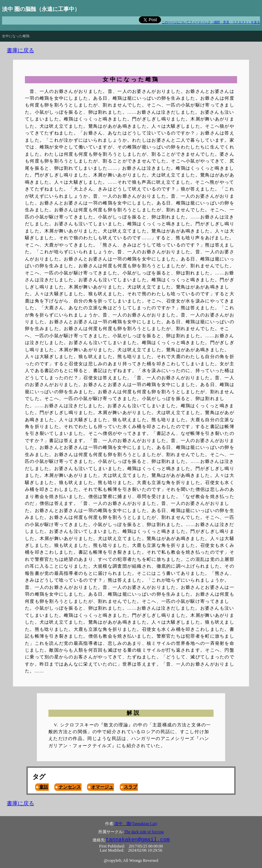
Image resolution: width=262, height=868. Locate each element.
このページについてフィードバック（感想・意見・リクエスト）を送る (211, 22)
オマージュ (102, 787)
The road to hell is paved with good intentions (33, 26)
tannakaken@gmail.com (138, 840)
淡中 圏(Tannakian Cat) (136, 824)
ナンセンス (70, 787)
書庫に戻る (20, 50)
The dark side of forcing (144, 832)
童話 (44, 787)
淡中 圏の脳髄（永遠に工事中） (41, 9)
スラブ (130, 787)
